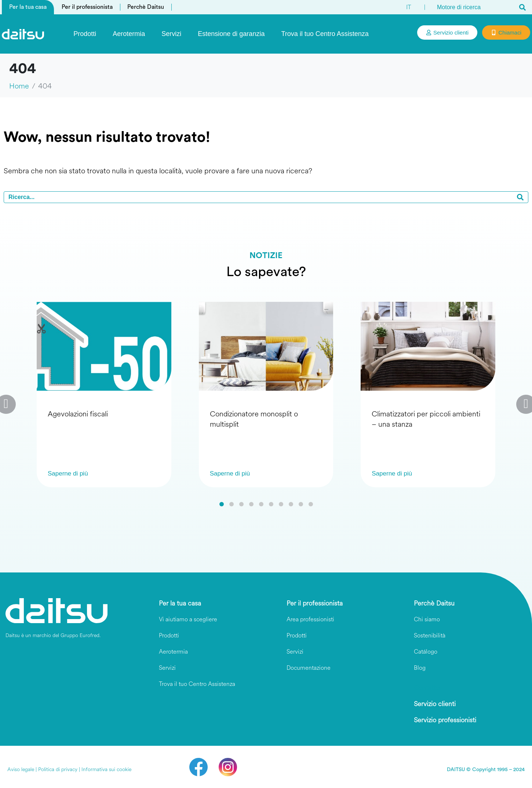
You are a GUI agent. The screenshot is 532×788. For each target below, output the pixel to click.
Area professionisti (310, 619)
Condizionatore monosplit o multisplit (254, 419)
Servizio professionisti (445, 720)
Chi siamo (427, 619)
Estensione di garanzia (231, 34)
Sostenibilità (430, 635)
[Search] (522, 7)
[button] (222, 504)
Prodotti (85, 34)
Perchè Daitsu (146, 7)
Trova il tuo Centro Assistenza (325, 34)
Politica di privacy (58, 769)
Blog (420, 668)
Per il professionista (87, 7)
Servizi (171, 34)
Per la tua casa (28, 7)
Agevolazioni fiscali (78, 414)
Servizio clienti (435, 704)
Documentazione (309, 668)
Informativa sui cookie (106, 769)
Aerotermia (129, 34)
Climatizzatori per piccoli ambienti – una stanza (426, 419)
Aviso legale (21, 769)
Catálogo (426, 652)
